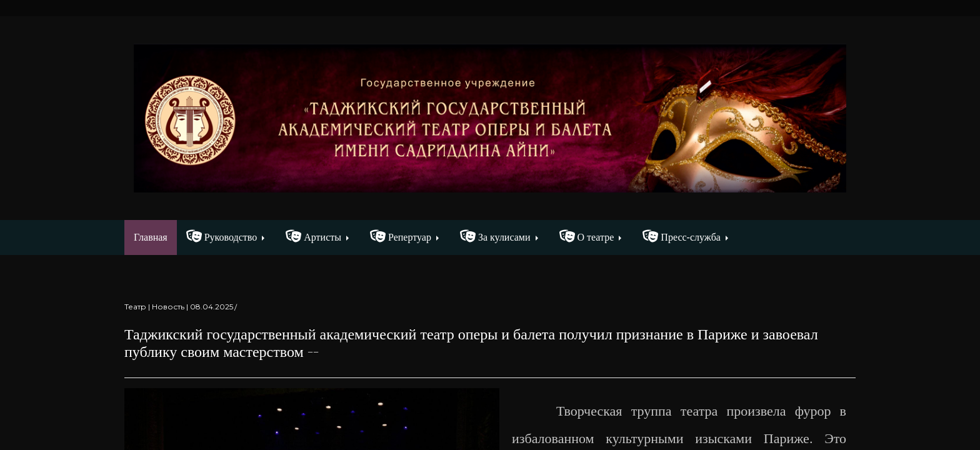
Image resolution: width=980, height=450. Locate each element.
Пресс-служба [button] (682, 236)
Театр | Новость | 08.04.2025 (179, 307)
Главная (155, 236)
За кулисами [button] (495, 236)
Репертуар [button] (401, 236)
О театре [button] (587, 236)
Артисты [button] (313, 236)
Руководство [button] (222, 236)
